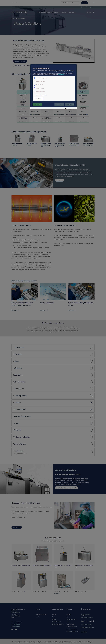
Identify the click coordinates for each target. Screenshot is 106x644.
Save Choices (37, 104)
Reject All (59, 104)
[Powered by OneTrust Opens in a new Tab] (70, 108)
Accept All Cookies (70, 104)
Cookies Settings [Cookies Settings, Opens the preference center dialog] (38, 99)
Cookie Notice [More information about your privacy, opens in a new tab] (61, 75)
